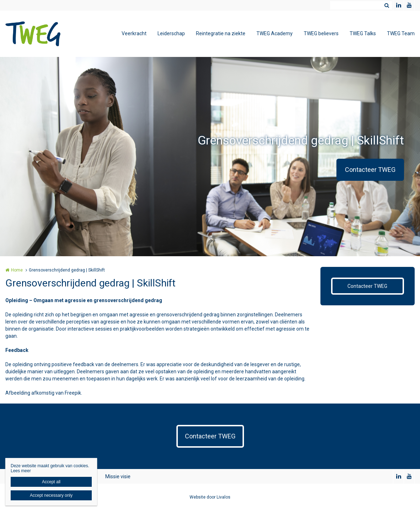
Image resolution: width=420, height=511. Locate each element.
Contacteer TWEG (370, 170)
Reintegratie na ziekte (221, 33)
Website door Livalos (210, 497)
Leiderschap (171, 33)
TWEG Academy (275, 33)
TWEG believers (321, 33)
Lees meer (21, 471)
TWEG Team (401, 33)
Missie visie (118, 476)
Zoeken (387, 5)
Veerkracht (134, 33)
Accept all (51, 482)
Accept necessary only (51, 495)
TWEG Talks (363, 33)
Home (17, 270)
